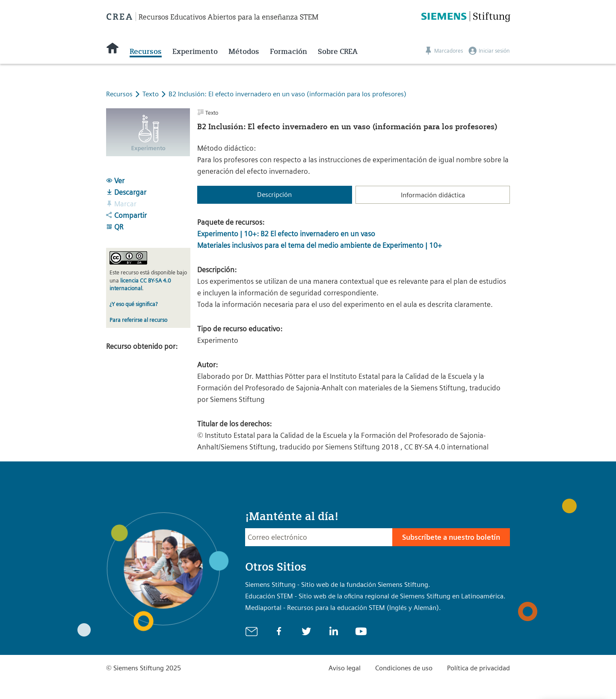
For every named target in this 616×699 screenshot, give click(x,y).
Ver (115, 181)
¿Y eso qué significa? (133, 304)
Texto (151, 94)
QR (115, 227)
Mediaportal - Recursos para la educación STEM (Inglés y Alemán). (343, 608)
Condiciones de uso (404, 668)
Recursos (146, 51)
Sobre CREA (338, 51)
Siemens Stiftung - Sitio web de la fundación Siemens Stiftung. (338, 584)
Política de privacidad (478, 668)
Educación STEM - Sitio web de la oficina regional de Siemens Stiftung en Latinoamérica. (375, 596)
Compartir (126, 215)
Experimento (195, 51)
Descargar (126, 192)
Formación (289, 51)
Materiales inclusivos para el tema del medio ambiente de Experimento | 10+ (320, 245)
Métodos (244, 51)
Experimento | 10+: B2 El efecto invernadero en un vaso (286, 234)
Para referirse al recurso (138, 320)
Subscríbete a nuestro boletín (451, 537)
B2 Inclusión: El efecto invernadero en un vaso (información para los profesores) (287, 94)
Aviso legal (345, 668)
